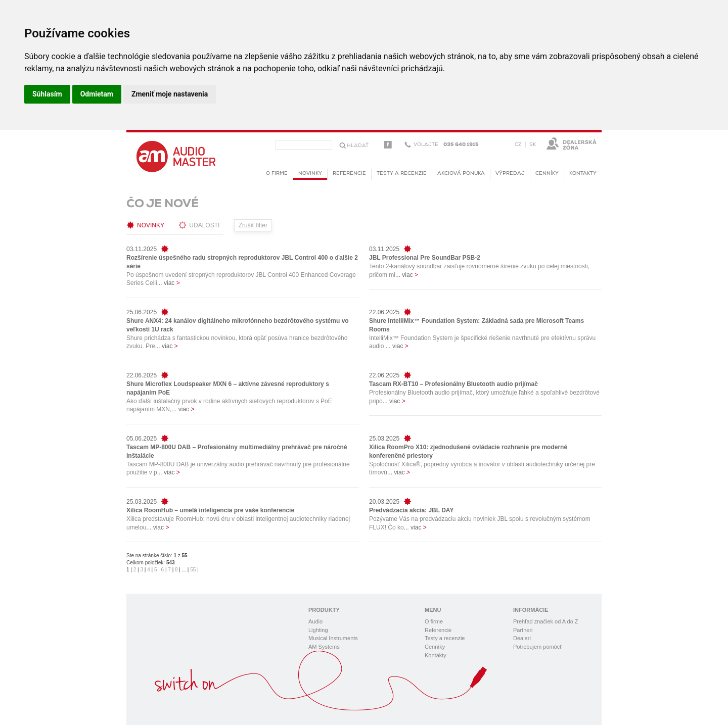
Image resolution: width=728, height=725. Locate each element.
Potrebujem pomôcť (537, 647)
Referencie (349, 174)
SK (533, 145)
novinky (310, 175)
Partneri (523, 630)
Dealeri (522, 638)
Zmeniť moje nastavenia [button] (170, 94)
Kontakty (583, 174)
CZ (518, 145)
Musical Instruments (333, 638)
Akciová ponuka (461, 174)
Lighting (318, 630)
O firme (277, 174)
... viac (169, 283)
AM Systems (324, 647)
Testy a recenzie (402, 174)
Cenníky (547, 174)
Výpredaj (510, 174)
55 (193, 570)
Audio (315, 621)
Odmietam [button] (97, 94)
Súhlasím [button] (47, 94)
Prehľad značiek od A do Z (546, 621)
